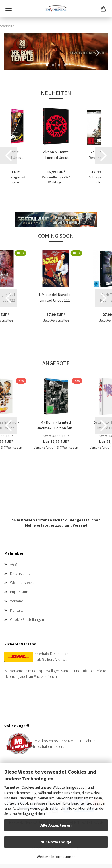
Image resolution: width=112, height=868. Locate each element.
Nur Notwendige (56, 842)
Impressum (19, 592)
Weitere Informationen (56, 857)
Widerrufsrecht (22, 583)
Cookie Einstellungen (27, 619)
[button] (13, 52)
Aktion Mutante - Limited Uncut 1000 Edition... (56, 154)
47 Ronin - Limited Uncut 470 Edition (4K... (56, 424)
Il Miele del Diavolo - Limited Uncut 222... (56, 297)
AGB (13, 564)
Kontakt (16, 610)
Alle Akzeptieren (56, 825)
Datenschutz (20, 573)
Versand (80, 525)
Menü (9, 9)
